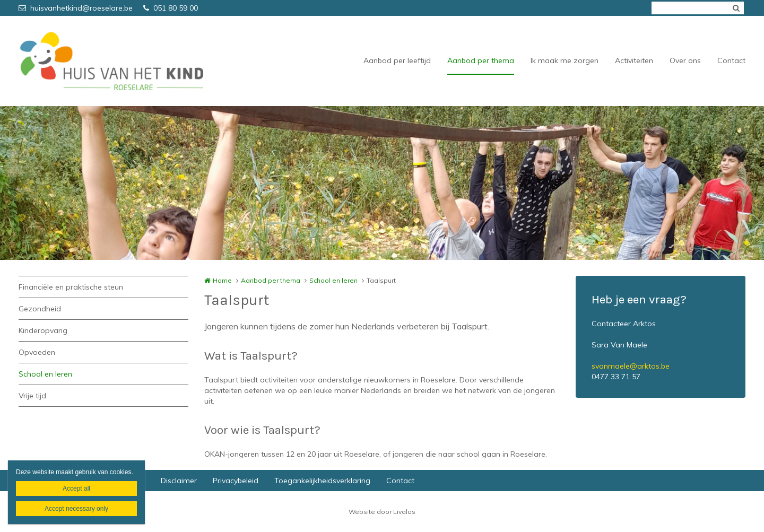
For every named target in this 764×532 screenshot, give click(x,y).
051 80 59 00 (171, 8)
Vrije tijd (32, 396)
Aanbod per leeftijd (397, 60)
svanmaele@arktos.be (631, 366)
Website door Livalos (382, 512)
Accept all (76, 489)
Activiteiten (634, 60)
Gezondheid (40, 309)
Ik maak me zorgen (565, 60)
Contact (731, 60)
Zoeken (736, 8)
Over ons (685, 60)
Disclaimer (179, 481)
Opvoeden (37, 352)
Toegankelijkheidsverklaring (322, 481)
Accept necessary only (76, 509)
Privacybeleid (236, 481)
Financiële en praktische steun (71, 287)
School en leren (45, 374)
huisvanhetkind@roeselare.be (76, 8)
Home (222, 280)
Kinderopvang (43, 330)
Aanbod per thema (481, 60)
